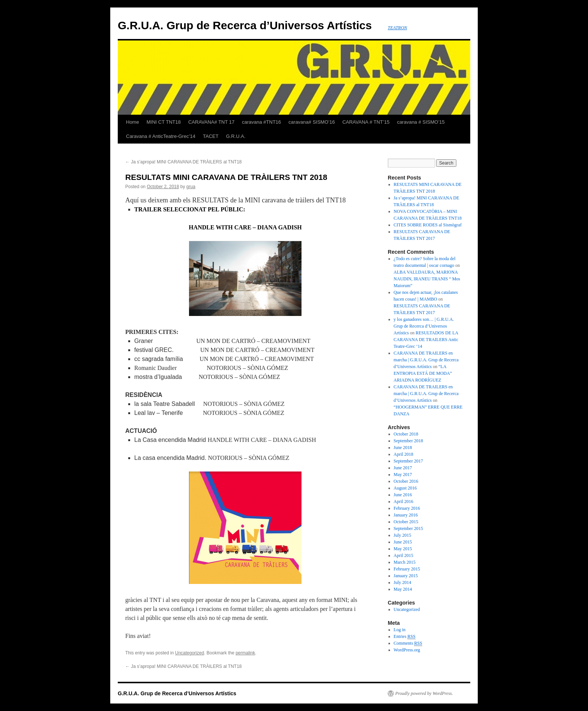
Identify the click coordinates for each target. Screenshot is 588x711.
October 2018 (406, 434)
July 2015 (403, 535)
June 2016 (403, 495)
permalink (245, 653)
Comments (408, 643)
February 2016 (407, 508)
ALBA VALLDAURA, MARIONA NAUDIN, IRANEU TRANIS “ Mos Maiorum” (427, 279)
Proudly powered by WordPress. (424, 693)
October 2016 (406, 481)
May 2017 (403, 474)
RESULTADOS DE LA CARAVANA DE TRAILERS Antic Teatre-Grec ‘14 (426, 340)
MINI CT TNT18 (164, 122)
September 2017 (408, 461)
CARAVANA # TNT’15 (366, 122)
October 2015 (406, 522)
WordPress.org (407, 650)
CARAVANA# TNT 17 (211, 122)
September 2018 (408, 441)
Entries (405, 637)
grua (191, 187)
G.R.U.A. (236, 136)
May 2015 (403, 549)
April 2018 (403, 454)
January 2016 (406, 515)
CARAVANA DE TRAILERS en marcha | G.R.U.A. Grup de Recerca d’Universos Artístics (426, 360)
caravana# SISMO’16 (312, 122)
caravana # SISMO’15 (421, 122)
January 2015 (406, 576)
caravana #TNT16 (261, 122)
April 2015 (403, 555)
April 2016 (403, 501)
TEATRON (397, 28)
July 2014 (403, 582)
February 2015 (407, 569)
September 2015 (408, 528)
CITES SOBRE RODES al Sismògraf (428, 225)
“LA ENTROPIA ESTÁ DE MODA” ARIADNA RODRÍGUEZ (423, 373)
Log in (400, 630)
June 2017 (403, 468)
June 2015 (403, 542)
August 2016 (405, 488)
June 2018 (403, 448)
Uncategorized (190, 653)
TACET (211, 136)
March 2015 (405, 562)
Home (133, 122)
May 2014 (403, 589)
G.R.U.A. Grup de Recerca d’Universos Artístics (245, 25)
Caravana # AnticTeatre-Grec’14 (161, 136)
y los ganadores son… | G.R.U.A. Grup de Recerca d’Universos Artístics (424, 326)
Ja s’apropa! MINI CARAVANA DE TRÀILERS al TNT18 (184, 162)
